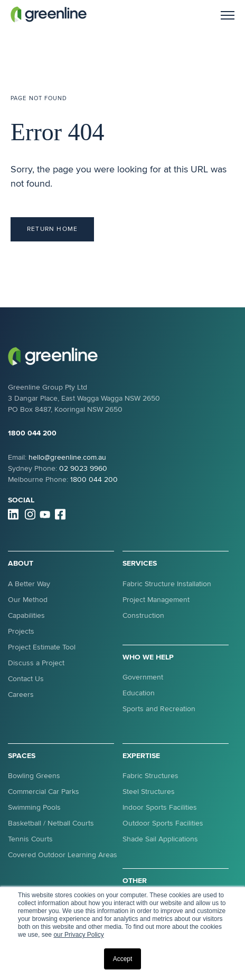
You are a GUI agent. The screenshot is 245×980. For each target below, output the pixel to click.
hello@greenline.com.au (67, 457)
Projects (21, 631)
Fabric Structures (150, 776)
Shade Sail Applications (160, 839)
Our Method (28, 600)
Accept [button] (123, 959)
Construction (143, 615)
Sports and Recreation (159, 709)
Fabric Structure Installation (167, 584)
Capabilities (26, 615)
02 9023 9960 (83, 468)
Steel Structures (149, 792)
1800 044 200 (32, 433)
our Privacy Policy (78, 935)
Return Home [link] (52, 229)
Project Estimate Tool (42, 647)
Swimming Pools (34, 807)
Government (143, 677)
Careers (21, 695)
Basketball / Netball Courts (51, 823)
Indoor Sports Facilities (160, 807)
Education (139, 693)
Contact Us (26, 679)
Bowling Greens (34, 776)
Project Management (156, 600)
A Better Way (29, 584)
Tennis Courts (30, 839)
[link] (49, 14)
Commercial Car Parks (44, 792)
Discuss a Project (36, 663)
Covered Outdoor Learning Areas (63, 855)
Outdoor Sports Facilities (163, 823)
